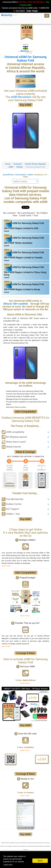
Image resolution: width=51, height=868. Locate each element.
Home (8, 164)
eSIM (11, 167)
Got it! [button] (40, 861)
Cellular (20, 167)
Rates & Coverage (25, 452)
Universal (18, 164)
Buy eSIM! (26, 519)
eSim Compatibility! (25, 412)
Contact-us (25, 850)
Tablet (30, 175)
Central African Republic (35, 164)
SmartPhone (8, 175)
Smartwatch (21, 175)
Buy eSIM (25, 105)
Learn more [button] (8, 865)
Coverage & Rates (25, 653)
